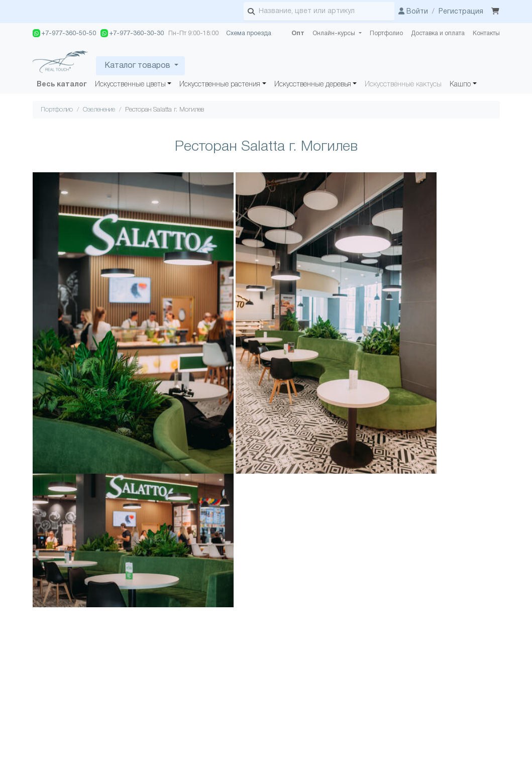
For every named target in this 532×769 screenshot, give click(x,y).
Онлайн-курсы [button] (335, 33)
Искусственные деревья (313, 85)
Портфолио (386, 33)
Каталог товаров (137, 66)
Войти (413, 12)
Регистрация (461, 12)
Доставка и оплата (438, 33)
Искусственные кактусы (403, 85)
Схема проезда (249, 33)
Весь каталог (62, 85)
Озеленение (99, 110)
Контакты (486, 33)
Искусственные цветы (130, 85)
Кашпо (460, 85)
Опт (298, 33)
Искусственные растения (220, 85)
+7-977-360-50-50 (64, 33)
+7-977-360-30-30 (132, 33)
